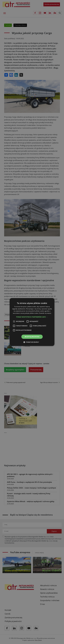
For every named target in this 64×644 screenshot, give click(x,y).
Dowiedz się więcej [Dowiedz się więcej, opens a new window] (45, 313)
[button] (32, 317)
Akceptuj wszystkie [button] (32, 337)
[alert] (32, 322)
